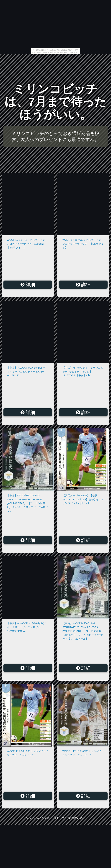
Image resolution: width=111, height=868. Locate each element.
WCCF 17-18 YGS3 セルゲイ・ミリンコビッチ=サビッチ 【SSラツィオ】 (83, 244)
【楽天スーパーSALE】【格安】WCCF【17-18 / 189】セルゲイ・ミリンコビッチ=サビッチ (83, 499)
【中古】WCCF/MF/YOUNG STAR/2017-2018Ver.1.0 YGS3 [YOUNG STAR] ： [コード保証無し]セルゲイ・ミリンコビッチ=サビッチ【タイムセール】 (83, 631)
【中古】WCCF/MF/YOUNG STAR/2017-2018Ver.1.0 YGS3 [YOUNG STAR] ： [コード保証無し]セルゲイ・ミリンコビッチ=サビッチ (27, 503)
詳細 (28, 285)
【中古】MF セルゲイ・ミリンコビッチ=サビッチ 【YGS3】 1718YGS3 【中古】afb (83, 371)
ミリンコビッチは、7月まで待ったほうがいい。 (55, 102)
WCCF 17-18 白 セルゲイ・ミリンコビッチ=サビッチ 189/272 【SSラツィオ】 (27, 244)
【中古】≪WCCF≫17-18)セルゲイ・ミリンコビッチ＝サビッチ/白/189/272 (26, 371)
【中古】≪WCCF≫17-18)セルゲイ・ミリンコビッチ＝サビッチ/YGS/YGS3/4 (26, 627)
